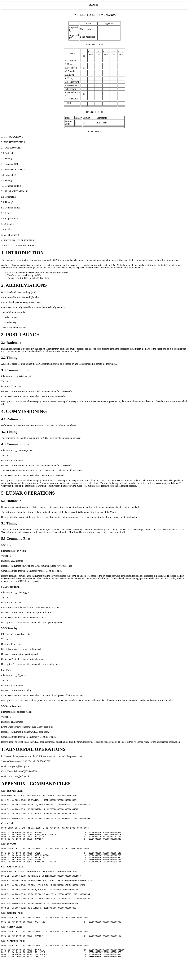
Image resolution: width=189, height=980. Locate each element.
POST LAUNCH (23, 335)
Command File (18, 370)
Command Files (18, 538)
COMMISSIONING (26, 411)
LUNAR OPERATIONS (30, 493)
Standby (12, 628)
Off (9, 670)
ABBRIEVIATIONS (26, 285)
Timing (12, 358)
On (9, 545)
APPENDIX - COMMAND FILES (36, 784)
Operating (13, 587)
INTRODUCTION (25, 253)
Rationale (14, 343)
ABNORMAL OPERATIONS (36, 749)
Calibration (14, 706)
